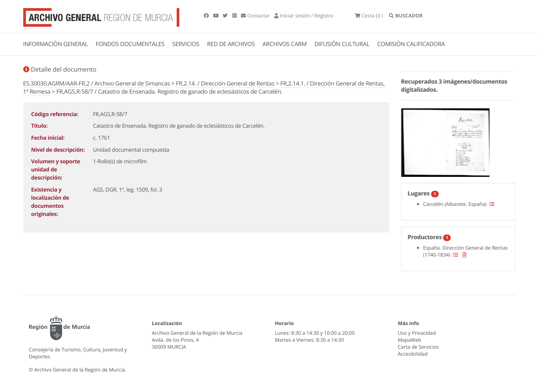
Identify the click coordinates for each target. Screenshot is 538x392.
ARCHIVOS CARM (285, 44)
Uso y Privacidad (417, 333)
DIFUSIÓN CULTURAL (342, 44)
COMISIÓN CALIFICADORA (411, 44)
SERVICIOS (186, 44)
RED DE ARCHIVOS (231, 44)
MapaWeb (409, 340)
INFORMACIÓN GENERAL (56, 44)
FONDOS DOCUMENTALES (130, 44)
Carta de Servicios (418, 347)
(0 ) (369, 15)
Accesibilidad (413, 354)
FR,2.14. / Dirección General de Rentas (225, 84)
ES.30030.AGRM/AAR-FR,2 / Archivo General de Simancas (97, 84)
